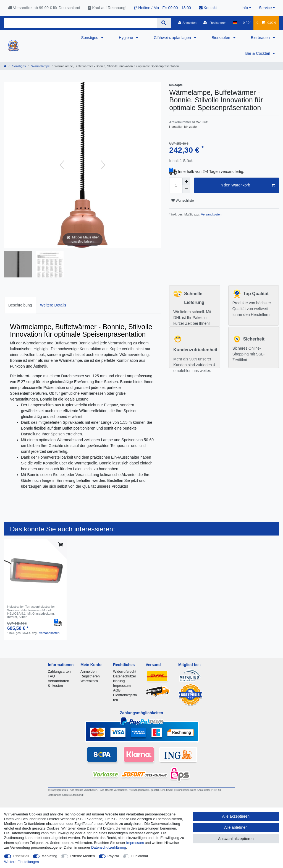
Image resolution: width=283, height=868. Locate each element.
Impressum (122, 686)
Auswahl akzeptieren (236, 839)
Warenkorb (89, 681)
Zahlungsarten (59, 671)
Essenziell (21, 856)
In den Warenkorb (247, 185)
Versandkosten (211, 214)
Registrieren (90, 676)
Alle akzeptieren (236, 816)
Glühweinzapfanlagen (173, 38)
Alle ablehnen (236, 827)
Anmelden (88, 671)
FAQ (51, 676)
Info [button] (245, 8)
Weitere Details (53, 305)
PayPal (113, 856)
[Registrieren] (215, 23)
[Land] (235, 23)
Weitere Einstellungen (22, 862)
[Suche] (164, 23)
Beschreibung (20, 305)
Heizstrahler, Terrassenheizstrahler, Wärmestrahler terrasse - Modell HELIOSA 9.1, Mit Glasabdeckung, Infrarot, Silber (31, 612)
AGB (117, 690)
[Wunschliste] (247, 23)
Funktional (140, 856)
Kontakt (208, 8)
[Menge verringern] (186, 189)
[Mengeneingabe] (176, 185)
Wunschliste (183, 201)
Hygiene (126, 38)
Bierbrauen (261, 38)
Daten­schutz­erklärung (109, 847)
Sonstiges (90, 38)
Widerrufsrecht (125, 671)
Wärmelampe (40, 66)
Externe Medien (82, 856)
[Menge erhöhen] (186, 181)
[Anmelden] (187, 23)
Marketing (49, 856)
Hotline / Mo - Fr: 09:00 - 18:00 (163, 8)
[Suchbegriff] (80, 23)
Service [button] (265, 8)
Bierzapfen (222, 38)
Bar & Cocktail (258, 53)
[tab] (20, 305)
